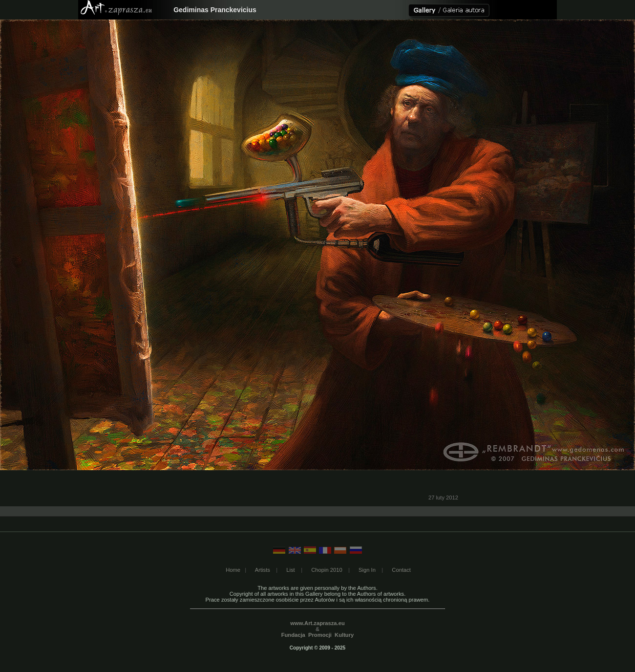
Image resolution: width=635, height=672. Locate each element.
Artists (263, 570)
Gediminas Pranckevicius (215, 10)
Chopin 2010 (327, 570)
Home (233, 570)
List (290, 570)
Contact (401, 570)
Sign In (367, 570)
